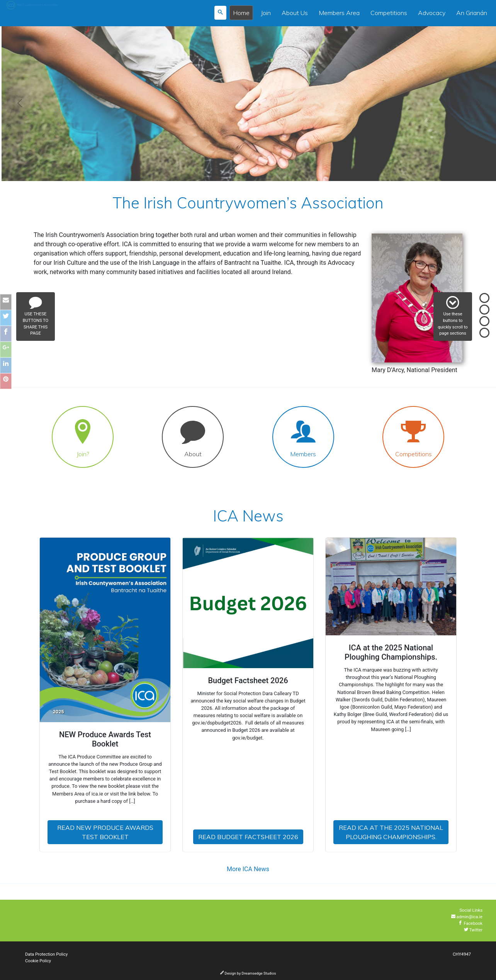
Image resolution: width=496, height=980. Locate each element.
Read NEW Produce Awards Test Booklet (105, 832)
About (193, 438)
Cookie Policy (38, 961)
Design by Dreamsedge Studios (248, 973)
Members (303, 438)
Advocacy (432, 13)
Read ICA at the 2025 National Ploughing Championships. (391, 832)
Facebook (470, 923)
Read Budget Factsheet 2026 (248, 837)
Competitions (389, 13)
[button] (29, 104)
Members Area (339, 13)
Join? (83, 438)
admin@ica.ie (467, 917)
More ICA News (248, 869)
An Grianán (472, 13)
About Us (295, 13)
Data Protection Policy (46, 954)
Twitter (473, 930)
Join (266, 13)
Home (241, 13)
